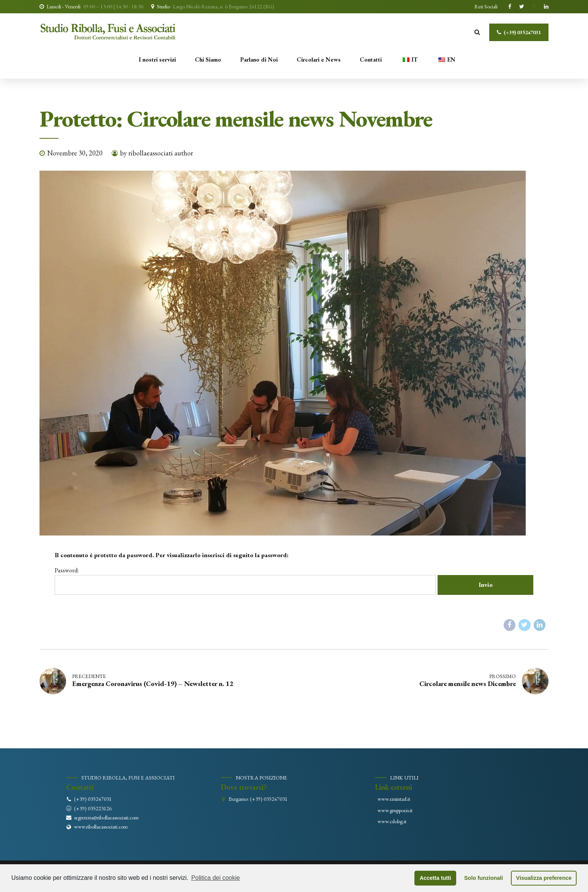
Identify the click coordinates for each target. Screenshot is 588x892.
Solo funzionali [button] (484, 878)
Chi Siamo (208, 59)
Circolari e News (319, 59)
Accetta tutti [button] (435, 878)
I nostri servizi (157, 59)
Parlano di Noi (259, 59)
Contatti (371, 59)
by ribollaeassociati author (156, 153)
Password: (245, 581)
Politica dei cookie (215, 878)
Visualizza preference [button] (544, 878)
